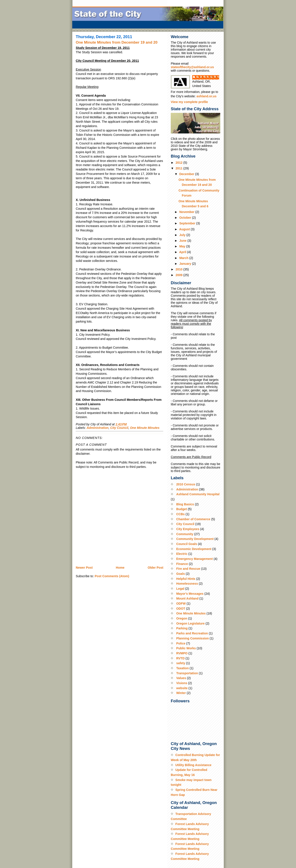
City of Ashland (208, 77)
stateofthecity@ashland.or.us (192, 67)
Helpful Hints (186, 579)
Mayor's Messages (190, 594)
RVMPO (182, 653)
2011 (179, 168)
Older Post (155, 568)
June (183, 241)
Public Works (186, 648)
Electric (182, 554)
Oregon (182, 618)
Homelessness (187, 584)
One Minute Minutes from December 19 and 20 (117, 42)
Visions (182, 683)
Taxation (182, 668)
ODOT (181, 609)
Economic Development (194, 549)
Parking (182, 628)
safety (181, 663)
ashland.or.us (207, 96)
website (182, 688)
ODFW (181, 604)
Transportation (187, 673)
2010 (179, 269)
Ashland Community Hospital (198, 494)
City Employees (188, 529)
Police (181, 643)
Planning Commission (193, 638)
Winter (181, 693)
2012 (179, 163)
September (188, 223)
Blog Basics (185, 504)
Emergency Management (195, 559)
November (187, 212)
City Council (119, 428)
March (184, 258)
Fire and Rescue (188, 569)
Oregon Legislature (190, 623)
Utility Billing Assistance (193, 765)
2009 (179, 275)
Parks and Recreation (192, 633)
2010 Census (186, 484)
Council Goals (187, 544)
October (186, 218)
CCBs (181, 514)
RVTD (180, 658)
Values (181, 678)
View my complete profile (189, 102)
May (183, 246)
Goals (181, 574)
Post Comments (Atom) (112, 576)
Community (185, 534)
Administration (98, 428)
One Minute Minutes (145, 428)
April (183, 252)
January (186, 264)
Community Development (195, 539)
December (187, 174)
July (183, 235)
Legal (180, 589)
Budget (182, 509)
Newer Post (84, 568)
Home (120, 568)
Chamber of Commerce (193, 519)
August (185, 229)
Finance (182, 564)
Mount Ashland (187, 598)
